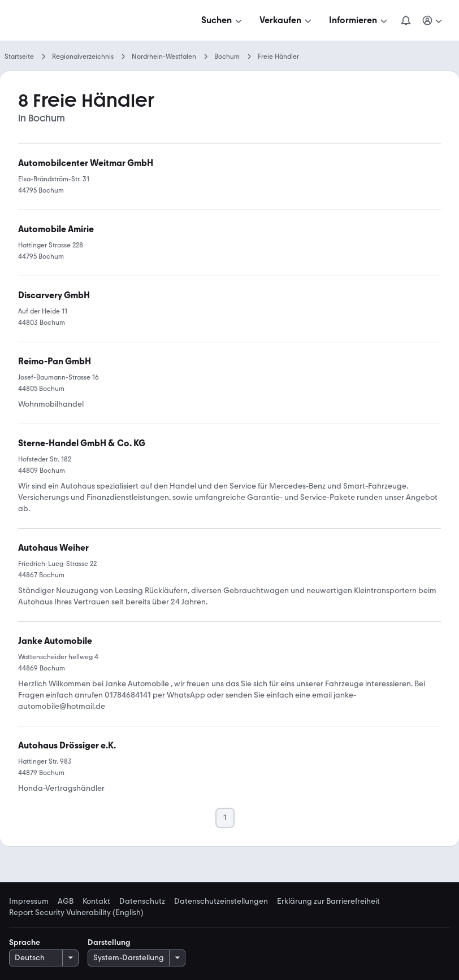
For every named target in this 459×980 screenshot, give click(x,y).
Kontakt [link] (96, 901)
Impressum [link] (29, 901)
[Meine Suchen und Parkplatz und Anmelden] (433, 20)
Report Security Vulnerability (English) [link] (76, 913)
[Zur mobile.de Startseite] (95, 21)
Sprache (25, 942)
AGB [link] (66, 901)
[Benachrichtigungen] (406, 20)
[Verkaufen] (287, 20)
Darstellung (109, 942)
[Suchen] (223, 20)
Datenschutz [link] (142, 901)
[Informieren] (359, 20)
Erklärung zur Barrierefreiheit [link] (328, 901)
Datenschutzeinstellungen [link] (221, 901)
